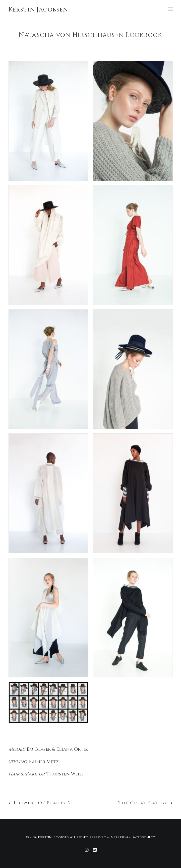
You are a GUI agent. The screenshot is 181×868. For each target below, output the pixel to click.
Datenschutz (143, 837)
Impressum (119, 837)
